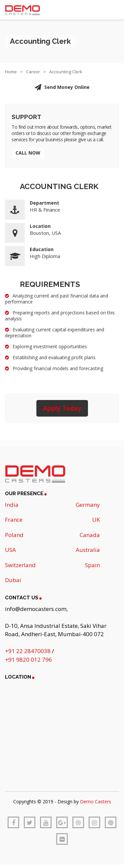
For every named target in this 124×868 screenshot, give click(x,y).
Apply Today (62, 408)
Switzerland (20, 565)
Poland (14, 535)
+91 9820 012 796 (28, 660)
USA (10, 550)
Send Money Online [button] (62, 87)
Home (11, 72)
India (12, 505)
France (14, 520)
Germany (88, 505)
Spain (92, 565)
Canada (90, 535)
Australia (88, 550)
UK (96, 520)
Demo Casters (96, 801)
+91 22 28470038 (28, 651)
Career (33, 72)
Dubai (13, 580)
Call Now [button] (28, 153)
